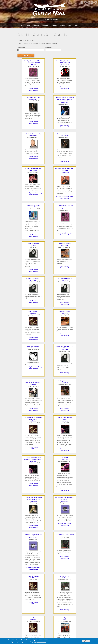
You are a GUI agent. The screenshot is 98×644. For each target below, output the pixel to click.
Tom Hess (24, 58)
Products (54, 25)
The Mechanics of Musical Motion (74, 502)
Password (73, 614)
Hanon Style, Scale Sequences (75, 91)
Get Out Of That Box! (49, 392)
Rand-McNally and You (24, 434)
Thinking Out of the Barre (49, 272)
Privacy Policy (69, 640)
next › (71, 572)
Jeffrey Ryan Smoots (24, 504)
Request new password (76, 619)
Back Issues (73, 594)
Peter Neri (23, 539)
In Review (33, 594)
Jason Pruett (24, 276)
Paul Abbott (49, 471)
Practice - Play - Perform (49, 434)
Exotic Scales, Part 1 (75, 202)
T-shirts (72, 600)
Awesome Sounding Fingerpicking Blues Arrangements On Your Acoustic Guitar (23, 93)
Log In (76, 25)
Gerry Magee (23, 469)
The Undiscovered (35, 600)
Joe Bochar (23, 394)
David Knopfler (49, 354)
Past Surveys (73, 597)
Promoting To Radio (75, 537)
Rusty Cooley (23, 354)
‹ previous (22, 572)
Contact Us (73, 592)
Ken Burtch (74, 394)
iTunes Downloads (35, 592)
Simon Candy (23, 96)
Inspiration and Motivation (23, 194)
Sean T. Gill (75, 312)
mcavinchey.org (15, 600)
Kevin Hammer (75, 168)
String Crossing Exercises (75, 128)
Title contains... (15, 47)
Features (45, 25)
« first (14, 572)
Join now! (61, 594)
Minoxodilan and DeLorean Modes (23, 392)
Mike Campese (74, 56)
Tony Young (23, 314)
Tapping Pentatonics (49, 537)
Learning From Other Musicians (74, 467)
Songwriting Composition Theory (23, 152)
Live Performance (49, 114)
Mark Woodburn (49, 58)
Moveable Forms (74, 392)
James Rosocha (23, 129)
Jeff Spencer (49, 274)
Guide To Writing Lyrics (49, 237)
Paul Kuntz (74, 204)
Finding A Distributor (49, 502)
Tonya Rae (49, 504)
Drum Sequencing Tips (24, 502)
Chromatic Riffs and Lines (74, 54)
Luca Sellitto (74, 129)
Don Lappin (49, 539)
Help (70, 25)
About (12, 594)
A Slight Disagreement (49, 166)
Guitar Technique (23, 82)
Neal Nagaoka (75, 436)
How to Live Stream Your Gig (49, 91)
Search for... (42, 47)
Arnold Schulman (49, 239)
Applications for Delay (74, 166)
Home (22, 25)
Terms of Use (58, 640)
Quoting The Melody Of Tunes (24, 128)
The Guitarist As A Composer (23, 467)
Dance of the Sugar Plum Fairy (49, 202)
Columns (36, 25)
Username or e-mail (76, 608)
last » (78, 572)
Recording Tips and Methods (49, 490)
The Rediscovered (35, 597)
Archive (63, 25)
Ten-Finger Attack (24, 537)
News (28, 25)
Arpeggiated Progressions (23, 202)
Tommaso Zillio (49, 131)
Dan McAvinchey (15, 597)
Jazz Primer (74, 310)
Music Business (49, 528)
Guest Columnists (23, 84)
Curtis (49, 436)
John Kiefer (49, 168)
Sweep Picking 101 (74, 434)
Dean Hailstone (49, 93)
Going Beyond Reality (23, 237)
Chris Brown (23, 239)
